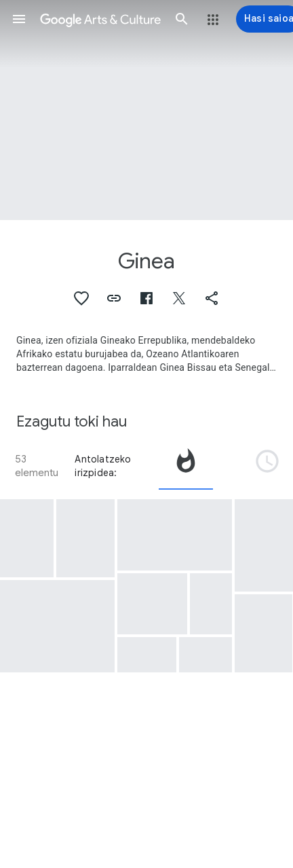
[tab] (186, 466)
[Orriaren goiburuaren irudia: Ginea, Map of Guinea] (146, 110)
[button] (19, 19)
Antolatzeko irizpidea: (103, 466)
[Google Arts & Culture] (100, 19)
